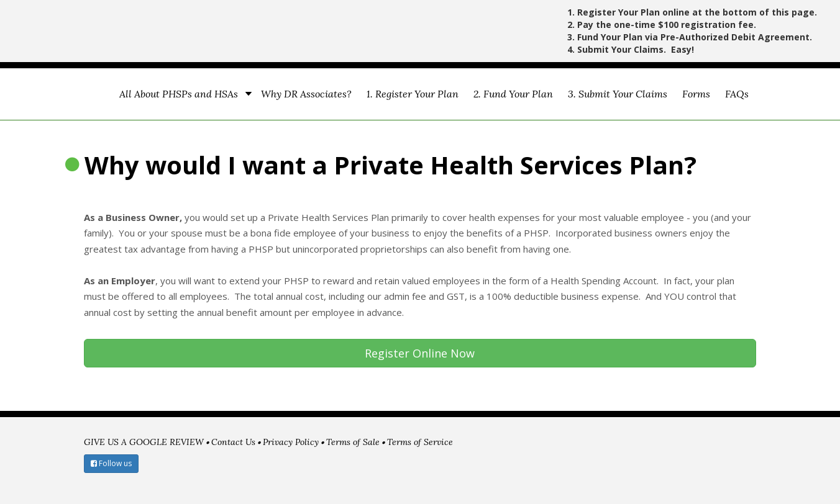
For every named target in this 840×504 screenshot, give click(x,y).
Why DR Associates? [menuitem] (306, 94)
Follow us (111, 463)
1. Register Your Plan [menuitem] (413, 94)
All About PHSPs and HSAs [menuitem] (179, 94)
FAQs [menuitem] (737, 94)
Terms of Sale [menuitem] (353, 442)
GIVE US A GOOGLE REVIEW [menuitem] (144, 442)
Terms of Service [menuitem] (420, 442)
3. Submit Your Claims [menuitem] (618, 94)
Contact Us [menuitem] (233, 442)
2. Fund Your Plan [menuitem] (513, 94)
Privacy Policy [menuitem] (291, 442)
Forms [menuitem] (696, 94)
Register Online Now (420, 353)
